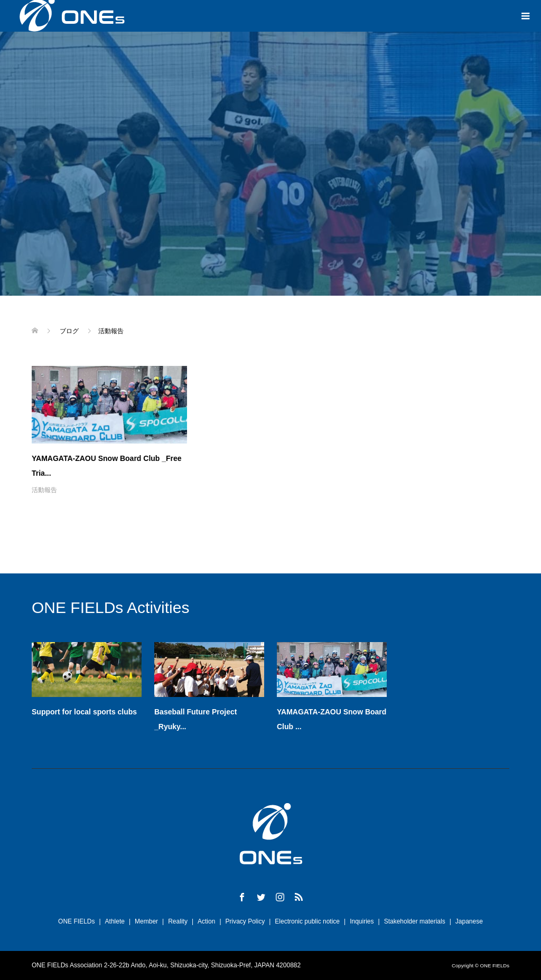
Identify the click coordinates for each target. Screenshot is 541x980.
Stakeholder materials (415, 921)
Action (206, 921)
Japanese (469, 921)
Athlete (115, 921)
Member (146, 921)
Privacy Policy (245, 921)
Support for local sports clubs (84, 712)
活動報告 (44, 490)
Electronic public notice (307, 921)
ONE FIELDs (76, 921)
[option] (277, 690)
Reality (178, 921)
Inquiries (362, 921)
